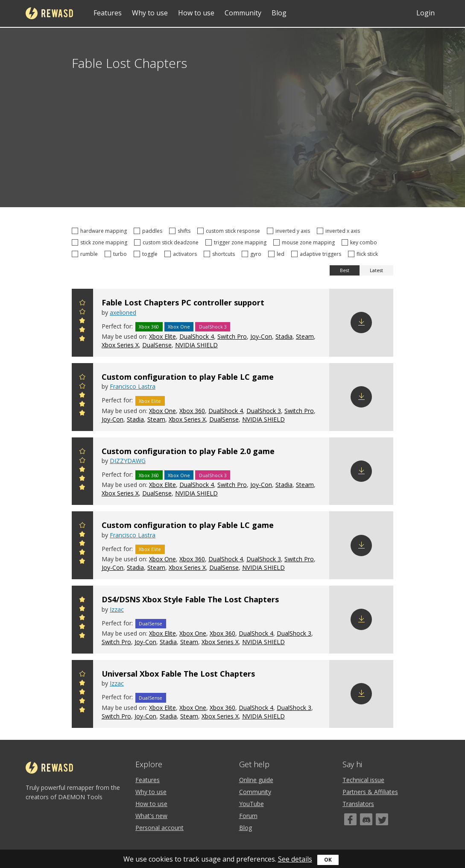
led (278, 254)
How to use (196, 13)
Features (108, 13)
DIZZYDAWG (128, 461)
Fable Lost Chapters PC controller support (183, 302)
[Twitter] (382, 819)
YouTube (252, 804)
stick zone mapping (101, 242)
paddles (149, 231)
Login (426, 13)
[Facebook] (350, 819)
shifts (181, 231)
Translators (358, 804)
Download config (361, 323)
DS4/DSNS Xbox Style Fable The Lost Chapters (190, 599)
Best (345, 270)
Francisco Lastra (133, 386)
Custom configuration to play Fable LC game (188, 377)
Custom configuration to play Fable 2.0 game (188, 451)
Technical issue (363, 780)
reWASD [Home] (49, 13)
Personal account (159, 828)
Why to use (150, 13)
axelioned (123, 312)
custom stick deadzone (168, 242)
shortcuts (221, 254)
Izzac (117, 609)
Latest (376, 270)
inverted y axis (290, 231)
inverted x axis (340, 231)
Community (243, 13)
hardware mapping (101, 231)
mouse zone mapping (305, 242)
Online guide (256, 780)
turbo (117, 254)
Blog (279, 13)
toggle (147, 254)
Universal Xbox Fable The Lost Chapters (178, 674)
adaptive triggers (317, 254)
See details (295, 859)
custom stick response (230, 231)
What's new (151, 816)
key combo (361, 242)
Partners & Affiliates (370, 792)
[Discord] (366, 819)
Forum (248, 816)
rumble (86, 254)
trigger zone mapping (237, 242)
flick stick (364, 254)
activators (182, 254)
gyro (253, 254)
